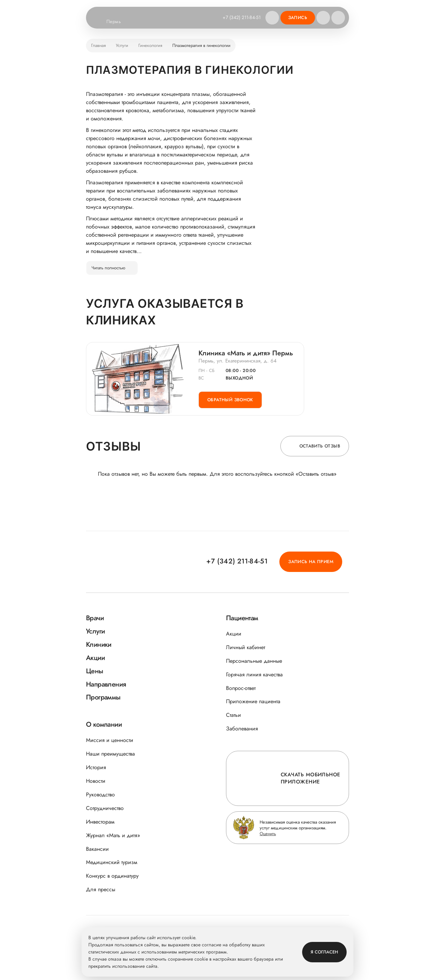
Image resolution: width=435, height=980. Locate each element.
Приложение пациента (253, 701)
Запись (298, 18)
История (96, 767)
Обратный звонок (230, 400)
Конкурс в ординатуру (112, 876)
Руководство (100, 795)
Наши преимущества (110, 754)
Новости (96, 781)
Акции (234, 634)
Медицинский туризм (112, 862)
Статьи (233, 715)
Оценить (268, 834)
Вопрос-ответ (241, 688)
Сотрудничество (105, 808)
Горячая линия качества (254, 674)
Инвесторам (100, 822)
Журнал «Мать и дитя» (113, 835)
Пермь (118, 22)
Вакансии (97, 849)
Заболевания (242, 729)
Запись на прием (311, 562)
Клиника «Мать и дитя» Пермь (246, 353)
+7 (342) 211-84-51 (242, 17)
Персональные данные (254, 661)
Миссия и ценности (110, 740)
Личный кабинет (246, 647)
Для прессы (101, 889)
